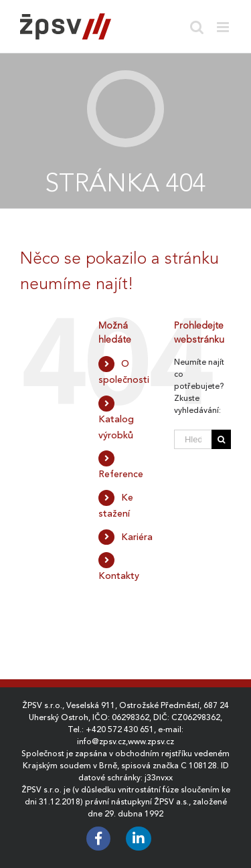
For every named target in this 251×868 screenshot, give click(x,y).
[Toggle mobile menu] (224, 27)
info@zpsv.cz (101, 742)
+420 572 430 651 (120, 729)
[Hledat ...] (193, 439)
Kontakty (119, 576)
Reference (121, 474)
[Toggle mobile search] (197, 27)
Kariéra (137, 537)
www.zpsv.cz (151, 742)
